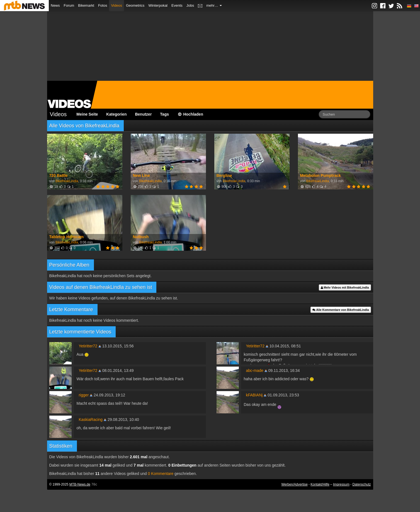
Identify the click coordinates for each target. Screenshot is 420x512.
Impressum (341, 484)
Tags (164, 114)
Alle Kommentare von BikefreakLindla (341, 310)
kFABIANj (254, 395)
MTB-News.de (80, 484)
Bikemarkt (86, 5)
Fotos (103, 5)
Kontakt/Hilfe (320, 484)
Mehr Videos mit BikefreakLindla (345, 287)
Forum (69, 5)
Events (177, 5)
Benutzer (143, 114)
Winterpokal (158, 5)
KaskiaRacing (91, 420)
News (55, 5)
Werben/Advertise (294, 484)
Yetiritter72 (88, 346)
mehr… (214, 5)
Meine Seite (87, 114)
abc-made (255, 370)
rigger (84, 395)
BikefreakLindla (67, 181)
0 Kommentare (161, 474)
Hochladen (190, 114)
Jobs (190, 5)
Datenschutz (361, 484)
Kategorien (116, 114)
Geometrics (135, 5)
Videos (116, 5)
